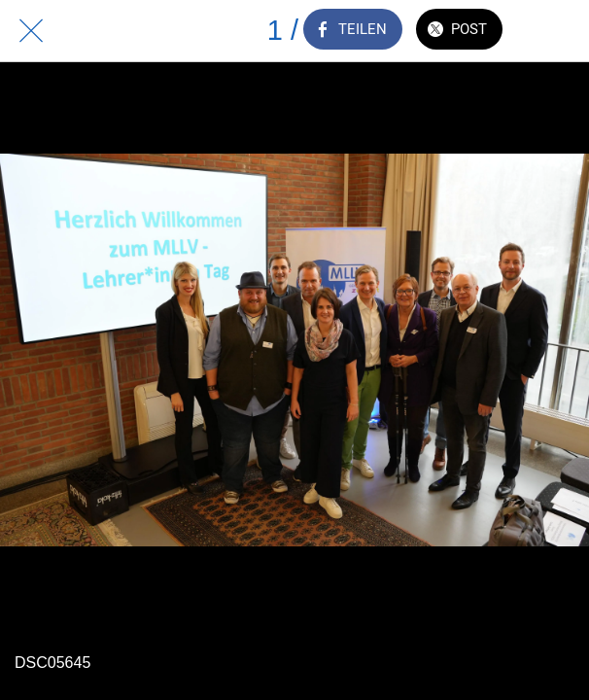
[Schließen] (31, 31)
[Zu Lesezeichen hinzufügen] (558, 31)
